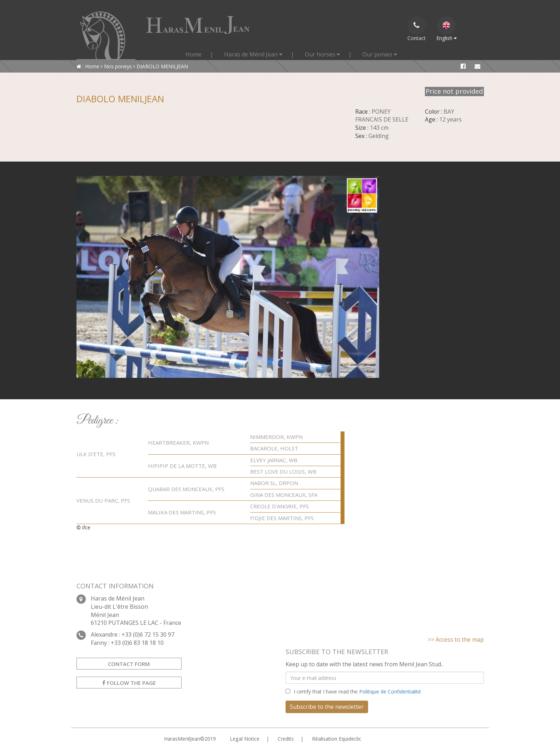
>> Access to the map (456, 639)
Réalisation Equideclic (336, 739)
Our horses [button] (322, 54)
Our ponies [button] (380, 54)
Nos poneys (116, 66)
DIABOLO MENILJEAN (161, 66)
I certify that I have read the (357, 691)
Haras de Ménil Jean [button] (253, 54)
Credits (285, 739)
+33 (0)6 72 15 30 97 (148, 634)
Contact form (129, 664)
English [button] (447, 29)
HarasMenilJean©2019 (190, 739)
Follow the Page (129, 683)
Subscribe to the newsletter (327, 707)
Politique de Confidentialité (390, 691)
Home (194, 54)
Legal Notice (244, 739)
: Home (88, 66)
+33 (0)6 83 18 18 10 (137, 643)
